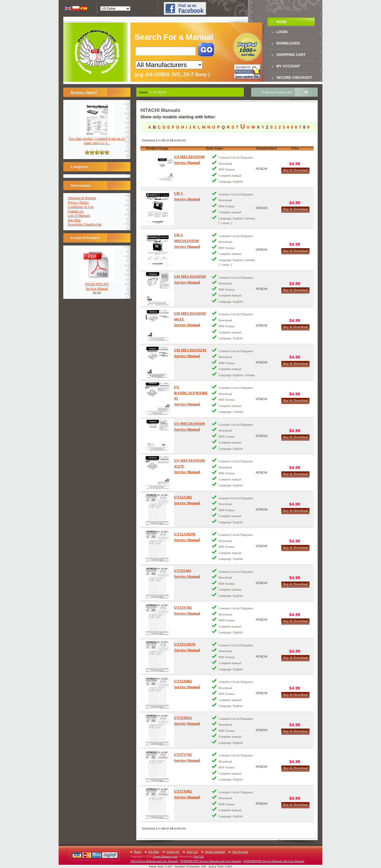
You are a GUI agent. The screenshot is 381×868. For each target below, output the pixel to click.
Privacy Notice (78, 202)
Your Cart (192, 852)
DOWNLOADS (288, 43)
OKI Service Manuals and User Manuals (154, 861)
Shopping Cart (291, 55)
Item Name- (215, 148)
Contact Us (76, 211)
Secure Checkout (294, 78)
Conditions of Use (81, 207)
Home (282, 22)
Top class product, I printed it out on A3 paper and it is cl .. (97, 139)
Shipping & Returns (82, 198)
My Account (288, 66)
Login (282, 32)
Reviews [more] (84, 92)
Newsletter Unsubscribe (85, 224)
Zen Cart (199, 856)
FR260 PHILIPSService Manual (97, 285)
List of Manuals (79, 216)
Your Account (240, 852)
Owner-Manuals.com (165, 856)
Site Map (74, 220)
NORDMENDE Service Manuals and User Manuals (211, 861)
